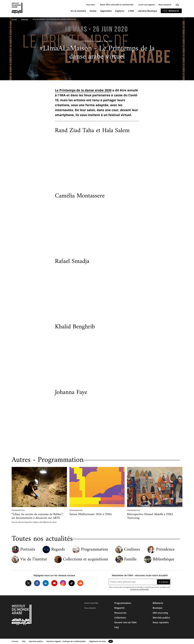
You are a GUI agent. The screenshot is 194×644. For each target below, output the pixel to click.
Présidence (165, 550)
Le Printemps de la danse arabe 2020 (83, 90)
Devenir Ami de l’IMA (125, 622)
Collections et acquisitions (85, 559)
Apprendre (106, 11)
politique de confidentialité (139, 589)
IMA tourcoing (160, 613)
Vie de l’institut (34, 559)
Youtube (54, 583)
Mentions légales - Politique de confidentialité (66, 641)
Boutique (158, 608)
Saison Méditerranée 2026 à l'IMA (91, 514)
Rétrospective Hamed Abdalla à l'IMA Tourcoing (150, 516)
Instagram (63, 583)
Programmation (94, 550)
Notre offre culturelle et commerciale (117, 5)
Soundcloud (80, 583)
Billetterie (174, 11)
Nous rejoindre (161, 622)
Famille (130, 559)
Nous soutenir (165, 5)
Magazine (25, 19)
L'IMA (131, 11)
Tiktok (72, 583)
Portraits (28, 550)
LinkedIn (46, 583)
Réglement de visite (98, 641)
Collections (120, 618)
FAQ (117, 627)
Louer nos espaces (147, 5)
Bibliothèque (164, 559)
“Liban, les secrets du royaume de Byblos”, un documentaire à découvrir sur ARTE (37, 516)
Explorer (120, 11)
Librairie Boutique (147, 11)
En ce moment (78, 11)
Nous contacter (90, 608)
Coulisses (132, 550)
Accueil (14, 19)
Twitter (28, 583)
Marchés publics (161, 618)
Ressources (120, 613)
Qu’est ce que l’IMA (91, 603)
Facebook (37, 583)
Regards (58, 550)
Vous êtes (91, 5)
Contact (15, 641)
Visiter (93, 11)
